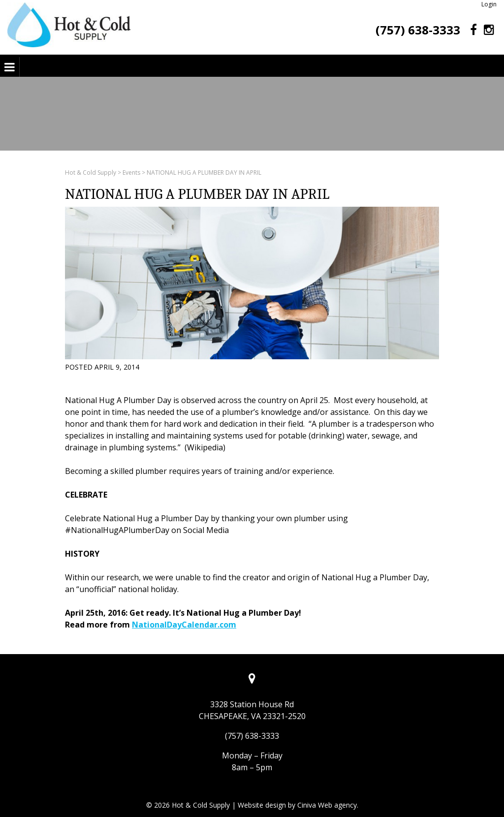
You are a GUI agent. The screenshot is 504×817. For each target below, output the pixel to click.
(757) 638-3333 (418, 30)
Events (131, 173)
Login (489, 4)
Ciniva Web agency (327, 805)
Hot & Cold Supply (91, 173)
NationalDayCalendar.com (184, 625)
